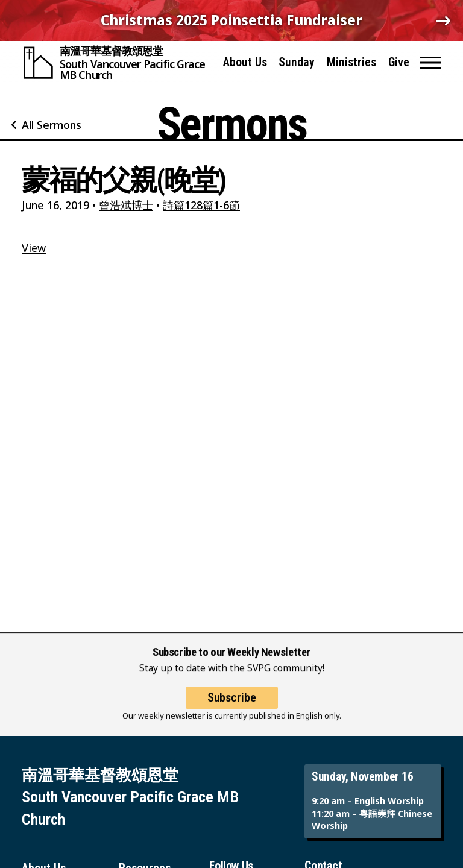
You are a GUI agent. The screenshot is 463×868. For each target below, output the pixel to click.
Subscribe (232, 708)
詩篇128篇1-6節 (201, 205)
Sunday (297, 62)
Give (399, 62)
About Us (245, 62)
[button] (431, 63)
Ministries (351, 62)
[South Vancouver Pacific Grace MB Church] (117, 63)
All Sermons (52, 125)
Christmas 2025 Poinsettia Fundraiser (231, 20)
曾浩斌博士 (126, 205)
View (34, 248)
